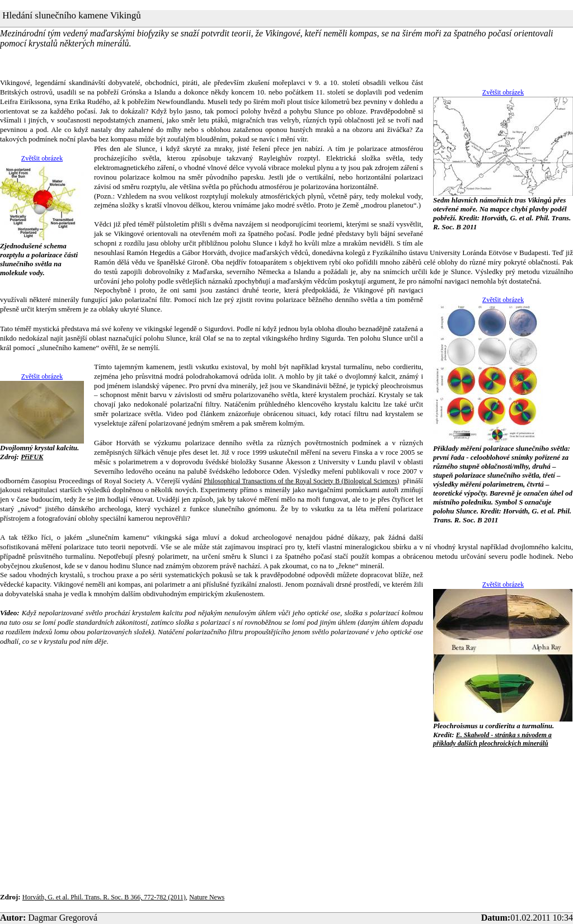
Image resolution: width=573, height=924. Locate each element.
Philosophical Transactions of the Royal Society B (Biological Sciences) (302, 481)
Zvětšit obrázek (503, 92)
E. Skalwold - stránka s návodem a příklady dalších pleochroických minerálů (492, 739)
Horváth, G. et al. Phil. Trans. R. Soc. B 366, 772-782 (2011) (104, 897)
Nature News (207, 897)
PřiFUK (32, 457)
